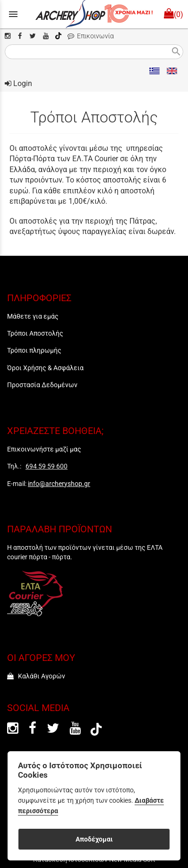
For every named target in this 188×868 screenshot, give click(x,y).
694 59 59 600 (47, 466)
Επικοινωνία (91, 36)
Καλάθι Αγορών (36, 676)
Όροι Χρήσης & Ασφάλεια (45, 368)
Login (18, 83)
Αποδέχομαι (94, 839)
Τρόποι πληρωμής (34, 350)
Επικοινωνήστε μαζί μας (44, 449)
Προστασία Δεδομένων (42, 385)
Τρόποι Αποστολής (35, 333)
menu (13, 14)
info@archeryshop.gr (59, 484)
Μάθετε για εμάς (33, 316)
